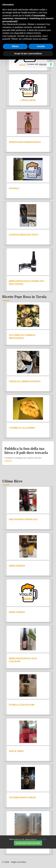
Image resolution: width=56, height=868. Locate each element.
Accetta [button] (41, 46)
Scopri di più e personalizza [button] (28, 54)
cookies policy (42, 839)
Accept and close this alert (28, 843)
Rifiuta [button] (15, 46)
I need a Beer (28, 100)
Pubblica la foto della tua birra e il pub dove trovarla (26, 451)
